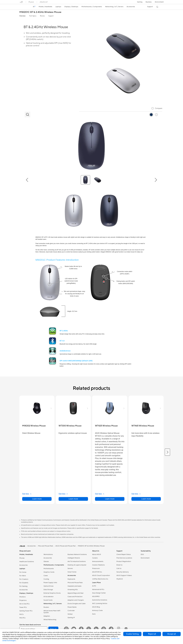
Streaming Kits (73, 590)
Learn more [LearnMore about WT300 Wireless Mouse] (73, 499)
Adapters (47, 616)
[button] (140, 2)
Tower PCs (23, 607)
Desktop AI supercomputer (77, 565)
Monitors (23, 597)
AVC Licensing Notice (100, 603)
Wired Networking (50, 620)
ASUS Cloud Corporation (101, 575)
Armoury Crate (97, 610)
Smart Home (72, 572)
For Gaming (23, 586)
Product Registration (124, 561)
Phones (22, 558)
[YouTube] (74, 629)
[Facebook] (81, 629)
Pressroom (96, 568)
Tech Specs (33, 16)
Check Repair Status (124, 554)
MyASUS (120, 579)
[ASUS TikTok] (111, 629)
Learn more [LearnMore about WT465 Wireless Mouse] (146, 499)
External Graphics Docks (52, 593)
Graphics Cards (49, 572)
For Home (23, 572)
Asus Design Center (99, 593)
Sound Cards (48, 600)
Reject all (152, 634)
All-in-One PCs (24, 604)
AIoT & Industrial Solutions (77, 561)
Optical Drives (48, 586)
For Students (24, 583)
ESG (142, 554)
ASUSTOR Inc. (97, 572)
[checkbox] (157, 109)
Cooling (46, 579)
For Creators (24, 579)
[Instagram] (66, 629)
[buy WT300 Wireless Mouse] (70, 426)
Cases (46, 576)
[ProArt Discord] (126, 629)
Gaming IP (71, 618)
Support (51, 16)
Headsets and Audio (75, 586)
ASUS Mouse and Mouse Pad (65, 546)
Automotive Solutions (100, 600)
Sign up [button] (53, 629)
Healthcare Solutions (27, 562)
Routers (46, 607)
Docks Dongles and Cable (77, 604)
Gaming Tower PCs (26, 611)
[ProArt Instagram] (119, 629)
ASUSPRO (96, 596)
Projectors (23, 600)
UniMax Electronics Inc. (100, 579)
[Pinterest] (104, 629)
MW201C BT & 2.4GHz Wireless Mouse (40, 12)
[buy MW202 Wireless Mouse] (34, 426)
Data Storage (48, 590)
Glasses (46, 561)
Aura (94, 614)
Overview (22, 16)
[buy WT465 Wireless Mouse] (143, 426)
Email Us (119, 565)
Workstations (48, 554)
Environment (159, 2)
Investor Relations (98, 565)
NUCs (21, 614)
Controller (71, 611)
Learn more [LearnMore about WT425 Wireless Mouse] (110, 499)
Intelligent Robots (74, 558)
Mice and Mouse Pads (75, 583)
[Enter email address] (33, 629)
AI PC (94, 586)
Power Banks (72, 607)
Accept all (172, 634)
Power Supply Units (50, 583)
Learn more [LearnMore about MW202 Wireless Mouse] (37, 499)
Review (42, 16)
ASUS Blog (96, 607)
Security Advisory (123, 572)
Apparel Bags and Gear (76, 593)
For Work (23, 576)
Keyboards (71, 579)
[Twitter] (89, 629)
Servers (70, 568)
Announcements (98, 561)
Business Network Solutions (77, 554)
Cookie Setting (132, 634)
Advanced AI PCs (98, 589)
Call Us (119, 568)
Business (149, 2)
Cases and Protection (75, 597)
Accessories (24, 565)
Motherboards (49, 569)
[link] (23, 7)
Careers (95, 558)
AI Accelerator (49, 597)
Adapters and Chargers (76, 600)
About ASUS (97, 554)
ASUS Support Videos (124, 575)
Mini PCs (22, 618)
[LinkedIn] (96, 629)
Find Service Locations (124, 558)
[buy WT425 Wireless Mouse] (106, 426)
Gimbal (70, 614)
